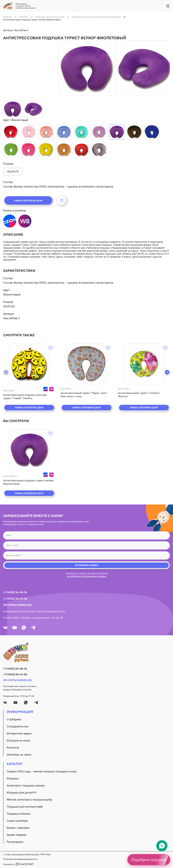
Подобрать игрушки (149, 860)
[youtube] (15, 628)
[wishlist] (51, 348)
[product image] (86, 68)
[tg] (33, 628)
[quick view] (29, 364)
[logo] (86, 653)
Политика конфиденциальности (20, 859)
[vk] (5, 628)
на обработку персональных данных (87, 576)
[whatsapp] (24, 628)
